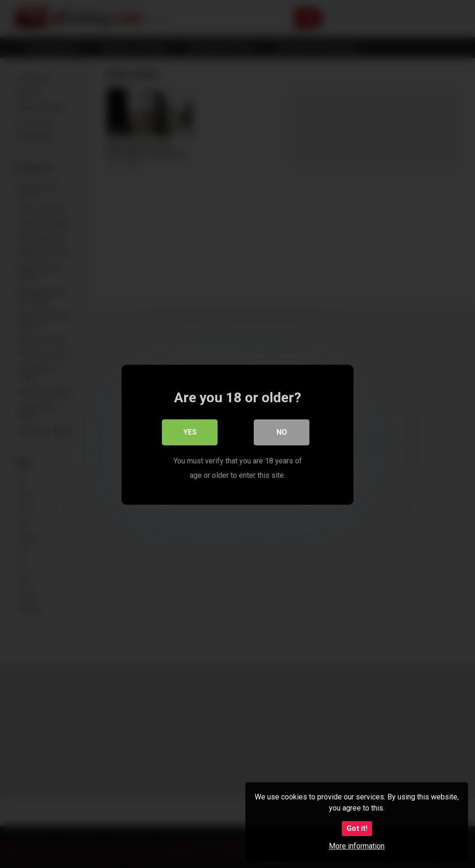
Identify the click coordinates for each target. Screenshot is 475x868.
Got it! (357, 828)
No (282, 432)
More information (357, 846)
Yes (190, 432)
